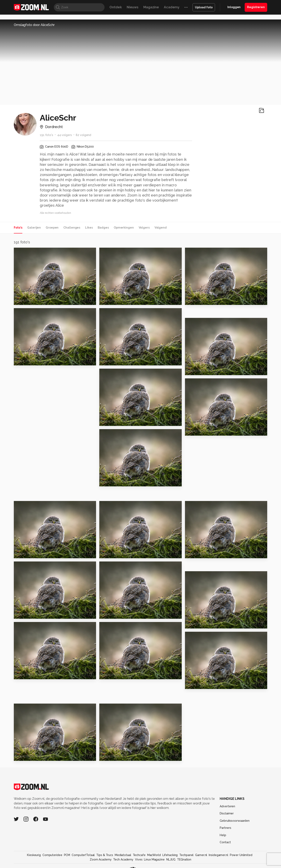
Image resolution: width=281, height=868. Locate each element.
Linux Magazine (154, 859)
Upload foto (204, 7)
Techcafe (139, 855)
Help (223, 835)
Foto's (18, 228)
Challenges (72, 228)
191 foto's (46, 135)
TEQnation (184, 859)
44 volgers (65, 135)
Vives (139, 859)
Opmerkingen (124, 228)
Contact (225, 842)
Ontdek (116, 7)
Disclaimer (227, 813)
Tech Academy (123, 859)
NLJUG (171, 859)
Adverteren (227, 806)
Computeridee (52, 855)
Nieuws (133, 7)
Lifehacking (170, 855)
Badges (103, 228)
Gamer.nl (201, 855)
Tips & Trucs (105, 855)
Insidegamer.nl (218, 855)
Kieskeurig (34, 855)
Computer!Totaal (83, 855)
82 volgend (83, 135)
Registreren (256, 7)
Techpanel (186, 855)
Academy (172, 7)
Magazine (151, 7)
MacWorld (154, 855)
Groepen (52, 228)
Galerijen (34, 228)
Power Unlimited (241, 855)
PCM (67, 855)
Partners (225, 828)
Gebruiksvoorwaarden (235, 821)
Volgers (144, 228)
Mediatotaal (123, 855)
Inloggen (234, 7)
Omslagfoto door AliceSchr (34, 25)
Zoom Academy (101, 859)
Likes (89, 228)
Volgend (161, 228)
